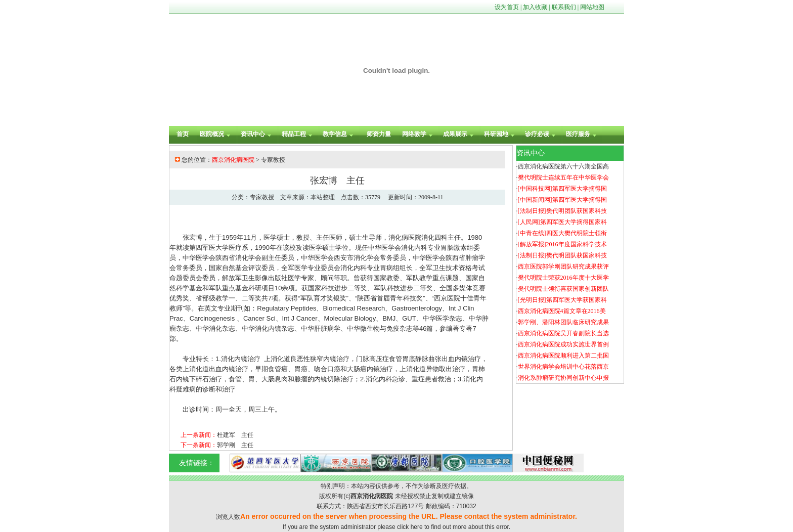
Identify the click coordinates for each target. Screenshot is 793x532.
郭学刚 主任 (235, 445)
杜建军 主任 (235, 435)
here (417, 527)
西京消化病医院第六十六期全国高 (563, 166)
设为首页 (507, 7)
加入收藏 (535, 7)
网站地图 (592, 7)
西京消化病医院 (233, 160)
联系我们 (564, 7)
